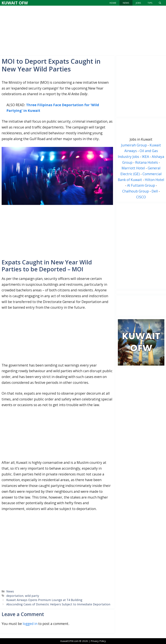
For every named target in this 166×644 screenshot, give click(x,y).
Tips (150, 3)
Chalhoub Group (136, 191)
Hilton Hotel (154, 180)
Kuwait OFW (15, 3)
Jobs (138, 3)
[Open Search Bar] (160, 3)
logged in (30, 624)
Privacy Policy (98, 641)
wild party (32, 596)
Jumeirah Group (134, 145)
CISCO (141, 197)
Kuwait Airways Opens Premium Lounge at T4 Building (44, 600)
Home (113, 3)
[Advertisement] (83, 30)
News (126, 3)
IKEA (145, 157)
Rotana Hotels (147, 162)
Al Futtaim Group (141, 185)
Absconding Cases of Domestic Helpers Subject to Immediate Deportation (58, 604)
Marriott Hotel (133, 168)
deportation (15, 596)
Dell (155, 191)
